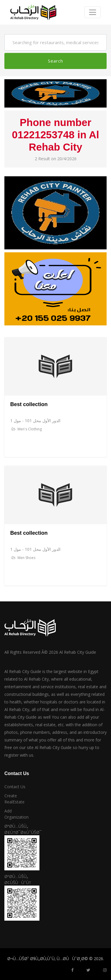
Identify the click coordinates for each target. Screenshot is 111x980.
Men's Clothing (27, 429)
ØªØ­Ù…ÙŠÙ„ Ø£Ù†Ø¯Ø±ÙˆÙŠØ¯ (19, 829)
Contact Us (15, 787)
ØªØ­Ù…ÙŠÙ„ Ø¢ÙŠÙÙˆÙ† (18, 879)
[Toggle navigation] (93, 12)
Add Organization (17, 814)
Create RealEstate (14, 799)
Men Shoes (24, 558)
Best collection (29, 404)
